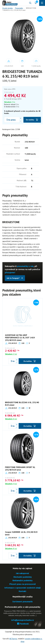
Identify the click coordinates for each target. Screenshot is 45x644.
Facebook (23, 624)
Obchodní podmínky (23, 577)
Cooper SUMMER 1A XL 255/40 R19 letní (21, 533)
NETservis (13, 639)
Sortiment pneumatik (22, 602)
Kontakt (22, 591)
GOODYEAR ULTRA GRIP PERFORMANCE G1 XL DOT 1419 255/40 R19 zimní (20, 338)
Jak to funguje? (13, 278)
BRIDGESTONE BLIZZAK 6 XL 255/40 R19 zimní (22, 404)
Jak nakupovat (22, 573)
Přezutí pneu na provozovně (22, 584)
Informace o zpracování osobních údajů (23, 588)
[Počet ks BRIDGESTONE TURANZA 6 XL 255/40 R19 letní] (6, 120)
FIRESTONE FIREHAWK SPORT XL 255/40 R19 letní (20, 468)
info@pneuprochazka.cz (23, 620)
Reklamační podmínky (23, 581)
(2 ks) (11, 354)
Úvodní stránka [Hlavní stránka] (7, 8)
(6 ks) (11, 419)
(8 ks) (11, 548)
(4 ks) (11, 484)
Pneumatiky (19, 8)
